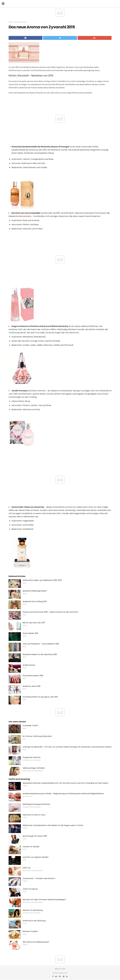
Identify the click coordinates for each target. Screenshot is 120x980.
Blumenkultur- (26, 216)
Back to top (60, 969)
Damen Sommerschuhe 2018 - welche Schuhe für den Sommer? (51, 612)
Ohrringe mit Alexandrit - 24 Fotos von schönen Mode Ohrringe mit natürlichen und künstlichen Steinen (67, 747)
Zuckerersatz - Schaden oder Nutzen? (39, 878)
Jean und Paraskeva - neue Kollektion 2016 (41, 644)
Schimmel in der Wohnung (34, 921)
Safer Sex (27, 868)
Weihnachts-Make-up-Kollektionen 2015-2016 (42, 580)
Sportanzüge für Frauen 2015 (35, 836)
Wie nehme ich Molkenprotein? (36, 942)
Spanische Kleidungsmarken (35, 591)
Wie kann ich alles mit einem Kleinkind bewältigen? (44, 900)
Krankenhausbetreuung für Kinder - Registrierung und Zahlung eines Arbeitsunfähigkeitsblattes (63, 794)
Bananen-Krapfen (30, 931)
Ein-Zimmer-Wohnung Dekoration (37, 736)
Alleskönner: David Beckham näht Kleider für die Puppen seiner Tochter (53, 825)
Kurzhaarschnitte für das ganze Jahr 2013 (40, 697)
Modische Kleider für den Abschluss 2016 (40, 654)
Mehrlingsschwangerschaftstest (36, 804)
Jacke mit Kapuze (30, 889)
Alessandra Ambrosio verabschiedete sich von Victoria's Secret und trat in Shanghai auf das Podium (66, 783)
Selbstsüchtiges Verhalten (34, 768)
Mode (11, 22)
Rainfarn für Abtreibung (33, 910)
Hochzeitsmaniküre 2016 (33, 676)
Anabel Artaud (29, 665)
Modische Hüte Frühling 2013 (35, 601)
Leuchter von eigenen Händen (36, 857)
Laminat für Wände (31, 847)
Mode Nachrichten (21, 22)
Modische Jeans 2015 (32, 686)
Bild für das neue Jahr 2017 (34, 623)
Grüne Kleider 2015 (30, 633)
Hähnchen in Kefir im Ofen (34, 815)
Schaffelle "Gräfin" (31, 726)
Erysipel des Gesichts (32, 757)
